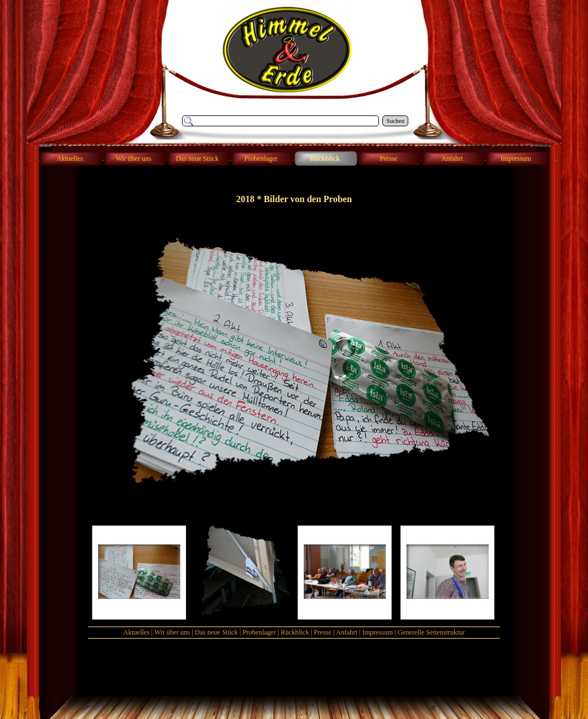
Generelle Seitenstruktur (431, 632)
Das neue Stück (216, 632)
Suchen (395, 121)
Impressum (378, 632)
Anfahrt (347, 632)
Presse (323, 632)
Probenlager (259, 632)
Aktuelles (137, 632)
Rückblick (295, 632)
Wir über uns (172, 632)
